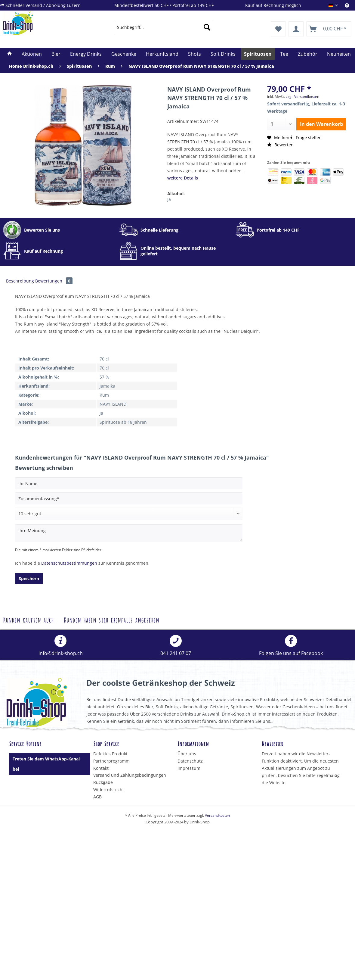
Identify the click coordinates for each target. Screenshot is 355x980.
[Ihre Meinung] (129, 533)
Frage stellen (306, 137)
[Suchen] (207, 27)
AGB (97, 797)
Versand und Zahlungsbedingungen (130, 775)
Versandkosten (217, 815)
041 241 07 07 (176, 646)
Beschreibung (20, 281)
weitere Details (183, 178)
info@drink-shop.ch (61, 646)
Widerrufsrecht (109, 790)
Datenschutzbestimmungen (69, 563)
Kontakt (101, 768)
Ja (169, 199)
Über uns (187, 754)
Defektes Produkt (110, 754)
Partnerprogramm (111, 761)
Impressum (189, 768)
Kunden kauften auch (28, 619)
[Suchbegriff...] (164, 27)
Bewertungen (54, 281)
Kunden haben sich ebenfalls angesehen (111, 619)
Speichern (29, 578)
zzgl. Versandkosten (303, 97)
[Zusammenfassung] (129, 498)
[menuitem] (350, 5)
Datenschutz (190, 761)
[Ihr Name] (129, 483)
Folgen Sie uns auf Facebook (291, 646)
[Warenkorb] (329, 29)
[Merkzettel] (278, 29)
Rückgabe (103, 782)
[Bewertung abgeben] (129, 514)
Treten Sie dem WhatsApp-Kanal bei (46, 764)
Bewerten (280, 145)
